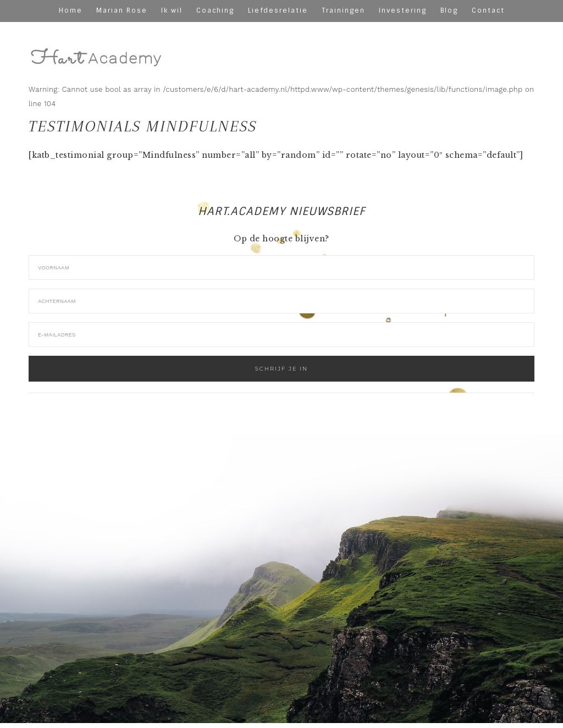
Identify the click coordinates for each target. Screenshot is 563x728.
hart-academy (97, 48)
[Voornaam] (281, 268)
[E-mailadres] (281, 335)
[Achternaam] (281, 301)
